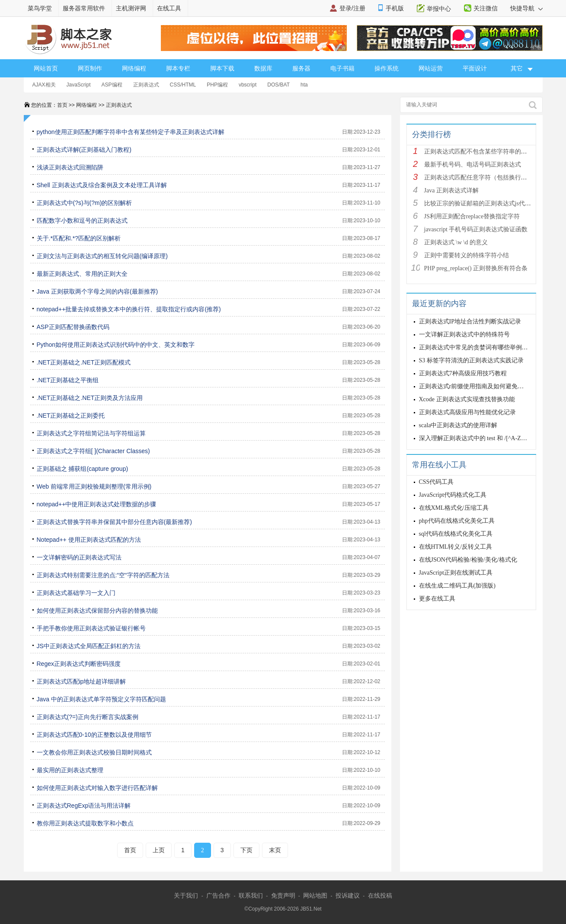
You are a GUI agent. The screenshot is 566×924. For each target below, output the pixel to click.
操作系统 (387, 68)
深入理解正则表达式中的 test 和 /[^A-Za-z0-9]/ (480, 438)
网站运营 (431, 68)
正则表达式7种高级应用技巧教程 (463, 373)
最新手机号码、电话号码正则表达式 (473, 165)
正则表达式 (146, 85)
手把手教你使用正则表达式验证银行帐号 (91, 628)
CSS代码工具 (436, 482)
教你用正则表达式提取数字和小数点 (85, 823)
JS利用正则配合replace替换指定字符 (472, 216)
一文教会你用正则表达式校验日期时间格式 (94, 752)
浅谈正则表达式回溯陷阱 (70, 167)
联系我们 (251, 895)
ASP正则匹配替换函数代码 (73, 327)
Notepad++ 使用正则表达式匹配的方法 (89, 540)
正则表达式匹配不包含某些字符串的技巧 (479, 152)
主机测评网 (131, 8)
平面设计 (475, 68)
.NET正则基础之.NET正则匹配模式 (84, 362)
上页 (159, 850)
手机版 (395, 8)
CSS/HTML (183, 85)
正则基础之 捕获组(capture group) (83, 469)
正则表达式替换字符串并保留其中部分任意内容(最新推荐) (114, 522)
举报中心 (439, 9)
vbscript (248, 85)
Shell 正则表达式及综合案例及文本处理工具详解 (102, 185)
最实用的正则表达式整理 (70, 770)
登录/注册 (352, 8)
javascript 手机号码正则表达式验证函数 (476, 229)
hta (304, 85)
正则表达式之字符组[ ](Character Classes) (93, 451)
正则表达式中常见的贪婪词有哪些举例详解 (476, 347)
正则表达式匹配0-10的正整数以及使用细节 (94, 735)
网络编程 (134, 68)
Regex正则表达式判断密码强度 (79, 664)
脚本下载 (222, 68)
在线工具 (169, 8)
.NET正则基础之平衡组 (68, 380)
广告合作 (218, 895)
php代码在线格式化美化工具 (457, 521)
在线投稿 (380, 895)
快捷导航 (526, 8)
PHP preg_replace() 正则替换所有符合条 (476, 268)
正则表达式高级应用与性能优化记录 (467, 412)
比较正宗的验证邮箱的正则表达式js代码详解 (484, 203)
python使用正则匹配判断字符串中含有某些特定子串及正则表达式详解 (131, 132)
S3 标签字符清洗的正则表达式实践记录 (471, 360)
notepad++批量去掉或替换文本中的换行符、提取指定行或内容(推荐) (129, 309)
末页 (275, 850)
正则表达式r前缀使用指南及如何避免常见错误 (481, 386)
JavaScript (79, 85)
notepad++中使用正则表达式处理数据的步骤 (97, 504)
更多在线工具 (437, 599)
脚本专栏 (178, 68)
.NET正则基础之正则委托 (71, 416)
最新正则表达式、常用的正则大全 (82, 274)
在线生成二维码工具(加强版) (457, 586)
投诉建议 (348, 895)
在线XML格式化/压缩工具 (454, 508)
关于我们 (186, 895)
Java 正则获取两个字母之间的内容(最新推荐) (98, 291)
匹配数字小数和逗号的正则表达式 (82, 221)
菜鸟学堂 (40, 8)
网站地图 (315, 895)
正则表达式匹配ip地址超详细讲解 (82, 681)
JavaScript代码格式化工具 (453, 495)
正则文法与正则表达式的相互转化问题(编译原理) (102, 256)
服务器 (301, 68)
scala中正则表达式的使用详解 (458, 425)
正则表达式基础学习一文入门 (76, 593)
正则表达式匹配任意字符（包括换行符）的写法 (488, 177)
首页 (62, 105)
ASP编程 (112, 85)
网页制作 (90, 68)
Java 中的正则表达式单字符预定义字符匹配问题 (101, 699)
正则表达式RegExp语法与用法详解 (84, 806)
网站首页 (46, 68)
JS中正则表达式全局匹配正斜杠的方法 (89, 646)
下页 (246, 850)
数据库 (263, 68)
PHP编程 (217, 85)
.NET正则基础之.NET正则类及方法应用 (90, 398)
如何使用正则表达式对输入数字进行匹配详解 (97, 788)
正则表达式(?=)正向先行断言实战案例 (88, 717)
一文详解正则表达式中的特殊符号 (464, 334)
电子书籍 (342, 68)
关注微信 (486, 8)
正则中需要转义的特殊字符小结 (467, 255)
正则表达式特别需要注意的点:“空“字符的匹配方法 (103, 575)
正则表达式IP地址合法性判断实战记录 (470, 321)
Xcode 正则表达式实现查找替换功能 (467, 399)
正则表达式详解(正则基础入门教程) (84, 150)
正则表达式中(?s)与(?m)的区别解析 (85, 203)
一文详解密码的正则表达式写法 (79, 557)
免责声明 (283, 895)
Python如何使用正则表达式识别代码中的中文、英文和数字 (116, 345)
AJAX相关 (44, 85)
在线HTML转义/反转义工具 (456, 547)
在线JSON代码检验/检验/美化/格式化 (468, 560)
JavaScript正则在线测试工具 (456, 573)
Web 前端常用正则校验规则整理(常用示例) (94, 486)
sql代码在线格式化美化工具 (456, 534)
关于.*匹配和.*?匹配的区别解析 (79, 238)
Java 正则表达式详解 (451, 190)
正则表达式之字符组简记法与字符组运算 (91, 433)
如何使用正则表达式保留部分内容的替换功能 (97, 611)
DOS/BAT (278, 85)
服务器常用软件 (84, 8)
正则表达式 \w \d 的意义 (456, 242)
